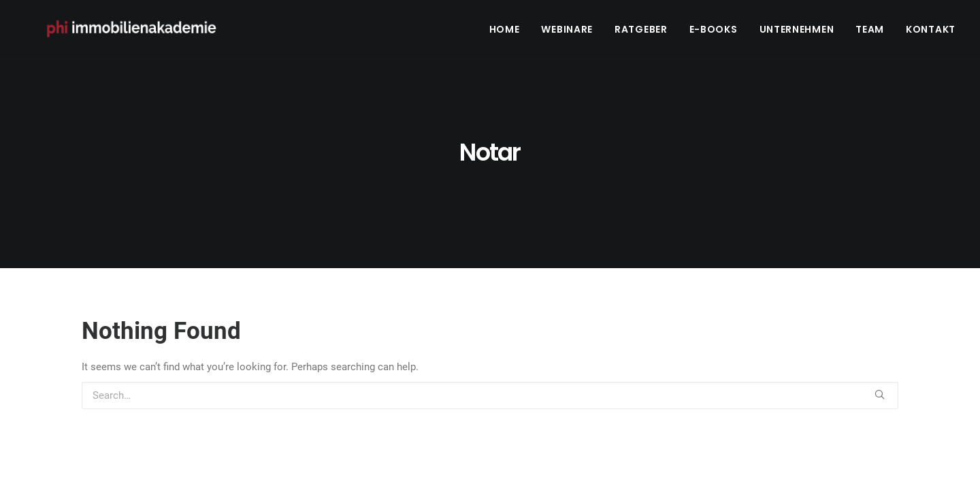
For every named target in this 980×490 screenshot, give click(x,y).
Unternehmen (797, 32)
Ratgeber (641, 32)
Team (870, 32)
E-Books (714, 32)
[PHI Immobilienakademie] (138, 32)
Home (505, 32)
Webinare (567, 32)
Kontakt (931, 32)
